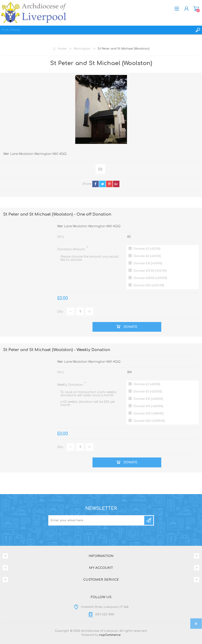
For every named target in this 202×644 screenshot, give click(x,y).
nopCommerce (110, 635)
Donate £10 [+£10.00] (148, 263)
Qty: (60, 312)
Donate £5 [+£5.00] (147, 256)
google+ (116, 184)
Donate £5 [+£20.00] (148, 392)
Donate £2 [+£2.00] (147, 249)
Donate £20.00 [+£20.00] (150, 278)
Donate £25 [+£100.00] (149, 421)
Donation (196, 9)
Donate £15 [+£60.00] (148, 406)
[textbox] (97, 30)
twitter (102, 184)
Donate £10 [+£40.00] (148, 399)
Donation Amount (71, 249)
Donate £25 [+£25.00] (149, 285)
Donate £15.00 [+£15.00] (150, 271)
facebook (96, 184)
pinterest (109, 184)
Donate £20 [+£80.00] (149, 414)
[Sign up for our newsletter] (97, 520)
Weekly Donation (70, 385)
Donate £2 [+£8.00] (147, 384)
